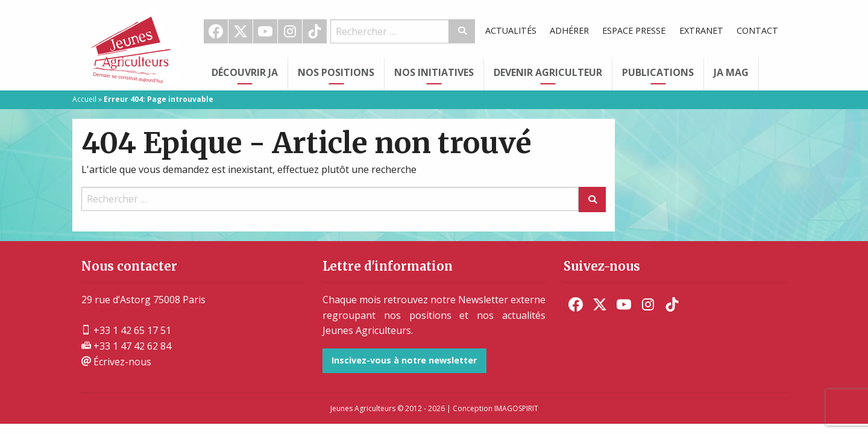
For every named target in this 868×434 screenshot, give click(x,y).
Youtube (265, 31)
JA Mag (731, 72)
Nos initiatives (434, 72)
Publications (658, 72)
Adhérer (569, 30)
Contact (757, 30)
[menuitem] (216, 31)
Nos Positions (336, 72)
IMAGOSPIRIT (516, 408)
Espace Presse (634, 30)
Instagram (290, 31)
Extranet (701, 30)
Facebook (216, 31)
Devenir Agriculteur (548, 72)
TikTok (315, 31)
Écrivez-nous (116, 362)
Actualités (511, 30)
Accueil (84, 99)
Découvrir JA (245, 72)
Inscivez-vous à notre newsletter (404, 360)
